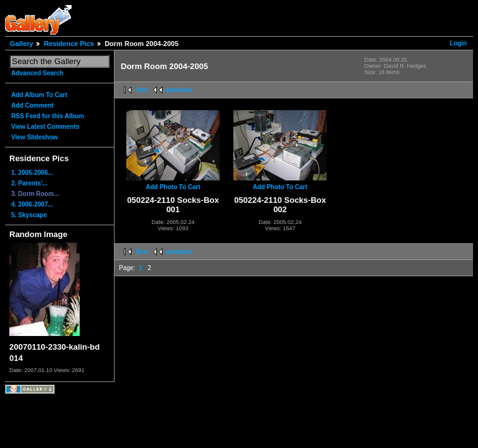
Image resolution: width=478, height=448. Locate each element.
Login (458, 43)
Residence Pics (69, 44)
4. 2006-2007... (32, 204)
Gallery (21, 44)
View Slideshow (35, 137)
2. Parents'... (30, 183)
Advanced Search (37, 73)
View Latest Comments (45, 127)
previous (179, 90)
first (142, 90)
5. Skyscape (29, 215)
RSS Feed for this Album (48, 116)
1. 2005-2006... (32, 173)
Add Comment (32, 105)
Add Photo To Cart (173, 187)
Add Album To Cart (39, 95)
